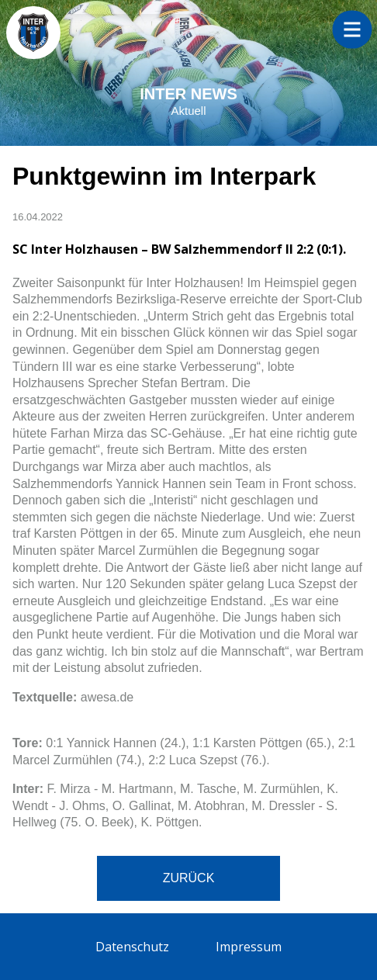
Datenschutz (132, 947)
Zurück (189, 878)
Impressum (249, 947)
